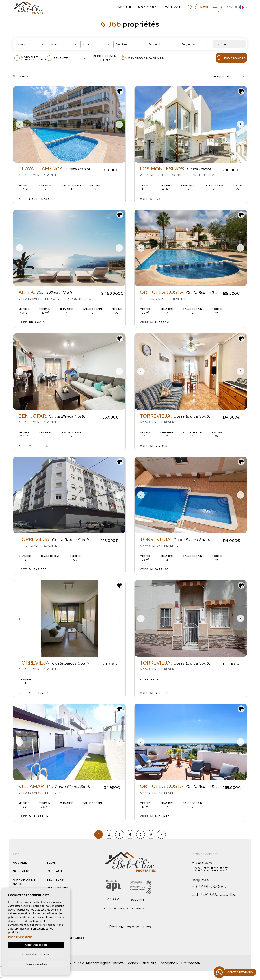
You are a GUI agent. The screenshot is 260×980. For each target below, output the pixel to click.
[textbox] (28, 44)
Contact (171, 7)
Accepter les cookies (36, 944)
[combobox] (31, 44)
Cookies (132, 963)
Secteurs (56, 880)
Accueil (123, 7)
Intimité (118, 963)
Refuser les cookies (36, 964)
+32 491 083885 (209, 886)
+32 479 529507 (210, 869)
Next (119, 124)
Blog (51, 863)
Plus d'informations (20, 936)
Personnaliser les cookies (36, 954)
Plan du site (148, 963)
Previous (19, 124)
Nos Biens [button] (146, 7)
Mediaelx (194, 963)
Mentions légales (98, 963)
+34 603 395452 (219, 894)
